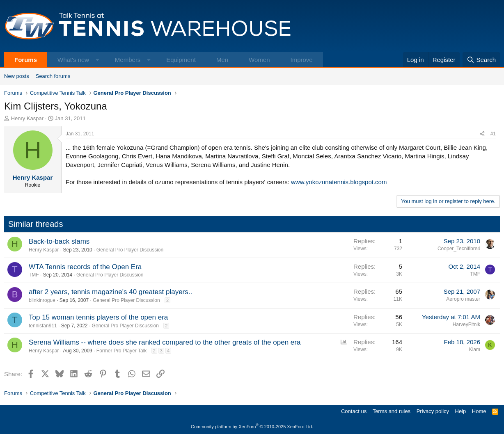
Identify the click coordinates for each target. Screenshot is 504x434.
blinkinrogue (42, 300)
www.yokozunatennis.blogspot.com (339, 182)
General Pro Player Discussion (130, 250)
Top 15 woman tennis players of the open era (98, 317)
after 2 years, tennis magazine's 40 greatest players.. (110, 292)
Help (461, 411)
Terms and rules (392, 411)
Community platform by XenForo (252, 427)
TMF (34, 275)
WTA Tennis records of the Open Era (85, 267)
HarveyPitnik (466, 324)
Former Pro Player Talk (121, 351)
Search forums (53, 76)
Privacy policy (433, 411)
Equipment (181, 60)
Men (222, 60)
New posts (17, 76)
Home (479, 411)
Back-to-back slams (59, 241)
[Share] (482, 134)
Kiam (475, 349)
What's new (73, 60)
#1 (493, 134)
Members (128, 60)
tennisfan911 (43, 326)
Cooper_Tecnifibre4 (459, 249)
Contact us (354, 411)
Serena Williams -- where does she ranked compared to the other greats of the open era (165, 342)
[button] (97, 60)
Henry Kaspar (27, 118)
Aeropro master (463, 299)
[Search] (481, 60)
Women (259, 60)
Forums (26, 60)
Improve (301, 60)
